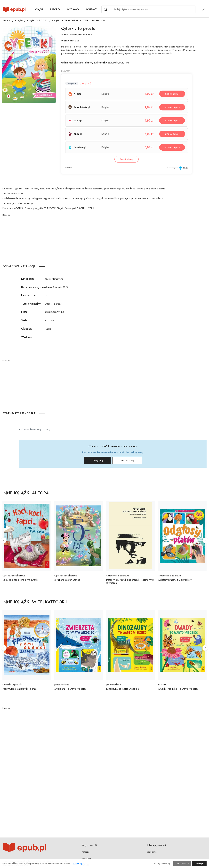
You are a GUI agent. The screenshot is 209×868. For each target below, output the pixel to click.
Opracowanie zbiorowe (80, 35)
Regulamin (152, 852)
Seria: (25, 320)
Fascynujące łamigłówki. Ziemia (20, 689)
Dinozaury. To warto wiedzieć (122, 689)
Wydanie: (27, 337)
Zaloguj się (98, 460)
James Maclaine (62, 685)
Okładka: (27, 329)
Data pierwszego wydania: (37, 287)
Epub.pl (7, 20)
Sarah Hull (163, 685)
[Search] (105, 9)
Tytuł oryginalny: (31, 304)
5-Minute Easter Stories (67, 580)
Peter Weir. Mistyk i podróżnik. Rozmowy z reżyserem (130, 581)
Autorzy (55, 9)
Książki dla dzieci (38, 20)
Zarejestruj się (127, 460)
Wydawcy (73, 9)
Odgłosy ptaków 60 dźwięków (175, 580)
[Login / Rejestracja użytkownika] (204, 9)
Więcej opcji (79, 864)
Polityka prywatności (156, 845)
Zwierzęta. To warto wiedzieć (70, 689)
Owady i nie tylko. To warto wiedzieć (178, 689)
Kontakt (91, 9)
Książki (39, 9)
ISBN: (24, 312)
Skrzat (76, 41)
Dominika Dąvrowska (12, 685)
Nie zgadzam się (162, 864)
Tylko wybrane (182, 864)
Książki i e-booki (89, 845)
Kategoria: (28, 279)
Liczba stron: (29, 295)
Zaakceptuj (199, 864)
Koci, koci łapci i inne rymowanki (20, 580)
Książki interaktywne (65, 20)
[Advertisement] (86, 240)
